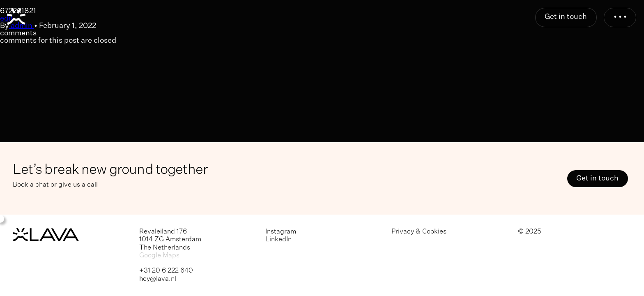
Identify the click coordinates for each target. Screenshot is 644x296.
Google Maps (159, 256)
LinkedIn (278, 239)
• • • (620, 17)
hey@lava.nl (158, 279)
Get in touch (566, 17)
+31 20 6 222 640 (166, 271)
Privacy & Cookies (419, 232)
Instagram (281, 232)
